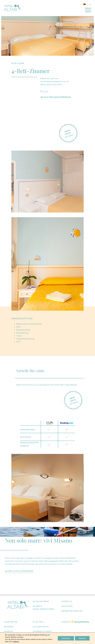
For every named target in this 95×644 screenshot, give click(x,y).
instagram (9, 627)
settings (16, 642)
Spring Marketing (82, 622)
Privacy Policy (38, 622)
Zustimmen (66, 638)
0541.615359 (67, 606)
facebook (8, 631)
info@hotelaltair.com (72, 611)
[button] (41, 520)
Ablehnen (82, 638)
